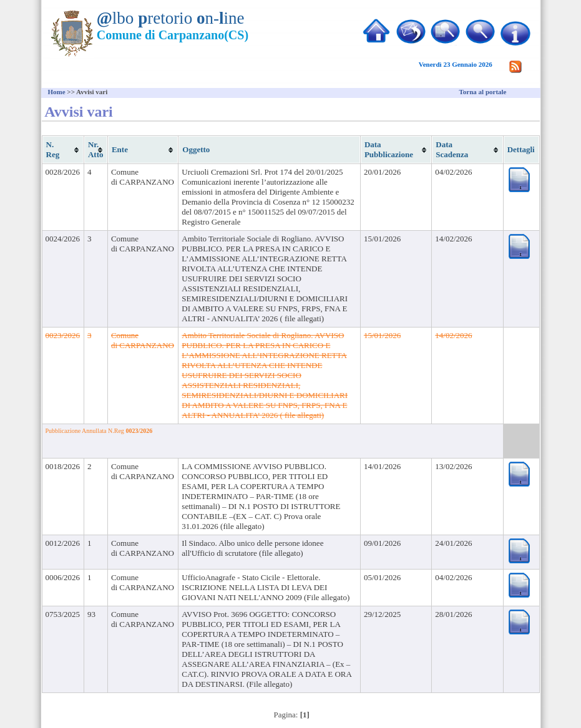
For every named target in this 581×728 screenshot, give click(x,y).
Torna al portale (483, 92)
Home (57, 92)
